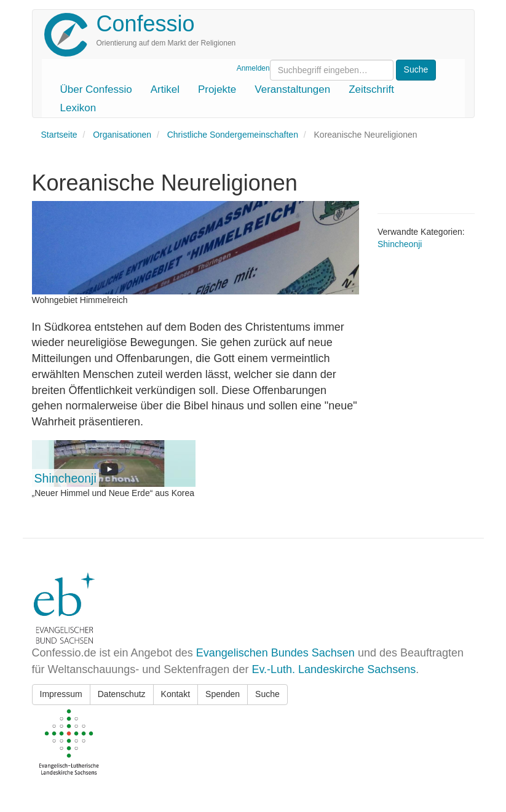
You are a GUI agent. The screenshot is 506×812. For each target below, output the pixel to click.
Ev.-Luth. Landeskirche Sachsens (334, 669)
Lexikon (78, 108)
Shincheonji (65, 478)
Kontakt (176, 694)
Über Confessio (96, 89)
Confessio (146, 24)
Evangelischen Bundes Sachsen (275, 653)
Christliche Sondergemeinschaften (233, 135)
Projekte (217, 89)
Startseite (59, 135)
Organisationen (122, 135)
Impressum (61, 694)
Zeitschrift (371, 89)
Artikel (165, 89)
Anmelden (253, 68)
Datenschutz (122, 694)
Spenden (223, 694)
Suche (267, 694)
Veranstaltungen (292, 89)
